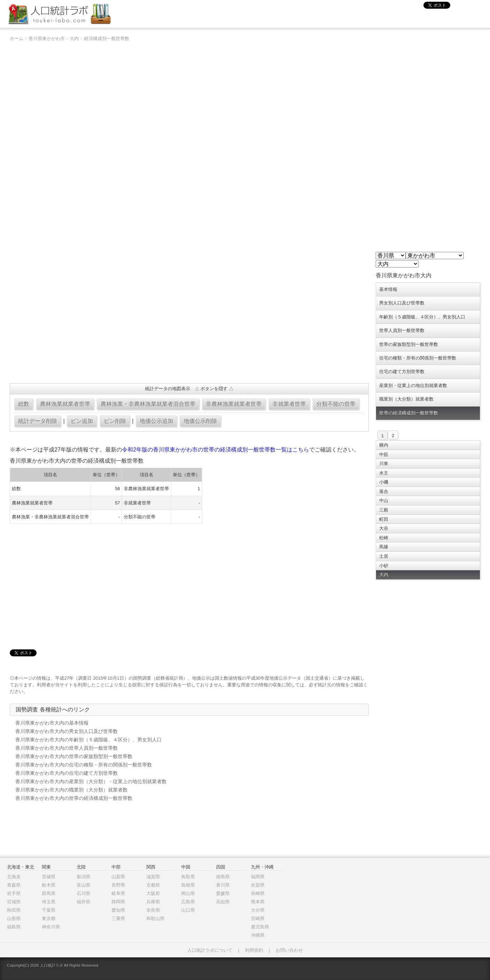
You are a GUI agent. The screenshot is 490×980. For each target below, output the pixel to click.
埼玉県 (49, 902)
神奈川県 (51, 927)
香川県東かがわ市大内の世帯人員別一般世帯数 (67, 748)
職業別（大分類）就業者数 (406, 399)
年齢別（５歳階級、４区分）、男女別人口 (422, 317)
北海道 (14, 877)
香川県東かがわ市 (47, 38)
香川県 (223, 885)
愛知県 (118, 910)
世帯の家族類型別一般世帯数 (409, 344)
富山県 (83, 885)
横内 (384, 445)
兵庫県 (153, 902)
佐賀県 (258, 885)
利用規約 (254, 950)
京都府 (153, 885)
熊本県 (258, 902)
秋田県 (14, 910)
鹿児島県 (260, 927)
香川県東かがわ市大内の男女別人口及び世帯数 (67, 731)
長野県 (118, 885)
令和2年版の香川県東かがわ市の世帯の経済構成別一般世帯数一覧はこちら (216, 450)
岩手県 (14, 893)
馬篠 (384, 547)
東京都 (49, 919)
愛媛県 (223, 893)
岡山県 (188, 893)
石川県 (83, 893)
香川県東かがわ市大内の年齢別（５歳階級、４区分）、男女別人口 (89, 740)
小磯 (384, 482)
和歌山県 (155, 919)
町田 (384, 519)
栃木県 (49, 885)
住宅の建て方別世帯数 (402, 372)
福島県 (14, 927)
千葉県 (49, 910)
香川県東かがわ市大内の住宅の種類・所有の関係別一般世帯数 (84, 765)
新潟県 (83, 877)
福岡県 (258, 877)
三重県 (118, 919)
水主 (384, 473)
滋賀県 (153, 877)
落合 (384, 491)
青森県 (14, 885)
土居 (384, 556)
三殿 (384, 510)
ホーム (17, 38)
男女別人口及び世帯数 (402, 303)
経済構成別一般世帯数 (107, 38)
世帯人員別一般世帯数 (402, 330)
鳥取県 (188, 877)
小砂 (384, 566)
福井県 (83, 902)
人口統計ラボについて (210, 950)
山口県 (188, 910)
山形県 (14, 919)
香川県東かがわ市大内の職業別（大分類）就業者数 (71, 790)
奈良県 (153, 910)
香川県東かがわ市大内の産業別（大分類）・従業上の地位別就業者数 (91, 781)
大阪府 (153, 893)
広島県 (188, 902)
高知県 (223, 902)
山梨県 (118, 877)
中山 (384, 500)
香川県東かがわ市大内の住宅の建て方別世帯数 (67, 773)
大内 (74, 38)
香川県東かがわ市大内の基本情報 (52, 723)
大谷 (384, 528)
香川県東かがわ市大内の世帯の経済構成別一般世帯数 (74, 798)
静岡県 (118, 902)
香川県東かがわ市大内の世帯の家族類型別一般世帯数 (74, 756)
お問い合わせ (289, 950)
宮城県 (14, 902)
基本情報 (388, 289)
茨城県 (49, 877)
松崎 (384, 538)
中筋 (384, 454)
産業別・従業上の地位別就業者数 (413, 385)
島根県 (188, 885)
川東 (384, 464)
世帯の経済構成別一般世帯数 (409, 413)
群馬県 (49, 893)
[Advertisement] (189, 327)
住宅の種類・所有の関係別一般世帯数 (418, 358)
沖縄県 (258, 935)
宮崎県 (258, 919)
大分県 (258, 910)
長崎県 (258, 893)
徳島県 (223, 877)
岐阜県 (118, 893)
